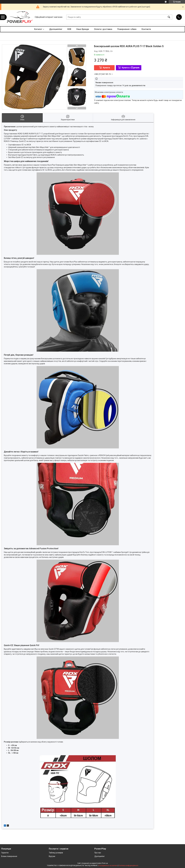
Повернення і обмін (127, 29)
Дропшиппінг (56, 29)
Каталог (38, 29)
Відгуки (52, 856)
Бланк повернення (9, 856)
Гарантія (5, 853)
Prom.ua (105, 863)
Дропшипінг (100, 856)
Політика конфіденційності (128, 866)
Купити (106, 68)
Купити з (131, 68)
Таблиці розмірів (56, 853)
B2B (69, 29)
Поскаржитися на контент (108, 866)
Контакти (146, 29)
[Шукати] (169, 17)
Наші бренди (83, 29)
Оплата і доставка (103, 29)
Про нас (98, 853)
